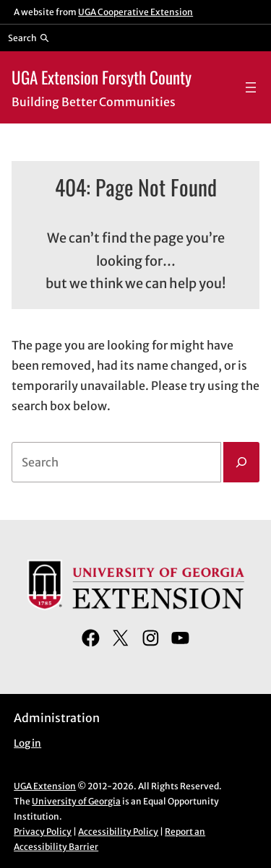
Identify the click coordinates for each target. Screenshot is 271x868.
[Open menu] (251, 87)
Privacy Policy (43, 832)
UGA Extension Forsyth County (102, 77)
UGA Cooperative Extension (135, 12)
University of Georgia (76, 801)
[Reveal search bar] (29, 38)
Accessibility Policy (118, 832)
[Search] (241, 462)
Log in (27, 743)
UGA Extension (45, 786)
